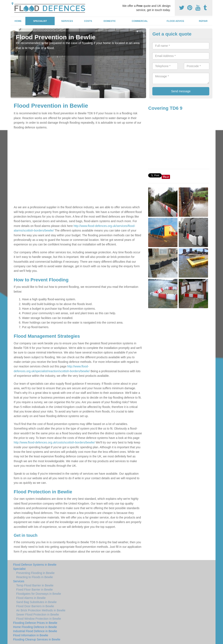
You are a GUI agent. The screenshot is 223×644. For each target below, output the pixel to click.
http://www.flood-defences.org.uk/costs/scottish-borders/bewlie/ (54, 442)
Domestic (110, 21)
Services (67, 21)
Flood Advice (175, 21)
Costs (88, 21)
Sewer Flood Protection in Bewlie (38, 614)
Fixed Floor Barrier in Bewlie (34, 590)
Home (18, 21)
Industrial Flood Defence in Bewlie (35, 631)
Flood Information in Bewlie (31, 635)
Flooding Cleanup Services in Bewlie (37, 639)
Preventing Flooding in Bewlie (35, 573)
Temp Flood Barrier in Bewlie (35, 585)
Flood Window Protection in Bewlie (39, 619)
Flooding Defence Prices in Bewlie (35, 623)
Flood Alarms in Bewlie (31, 598)
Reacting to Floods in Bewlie (35, 577)
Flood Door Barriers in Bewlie (35, 606)
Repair (203, 21)
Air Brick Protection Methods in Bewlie (41, 610)
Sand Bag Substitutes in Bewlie (36, 602)
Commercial (140, 21)
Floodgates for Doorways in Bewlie (39, 594)
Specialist (40, 21)
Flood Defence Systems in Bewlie (35, 565)
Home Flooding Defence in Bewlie (35, 627)
